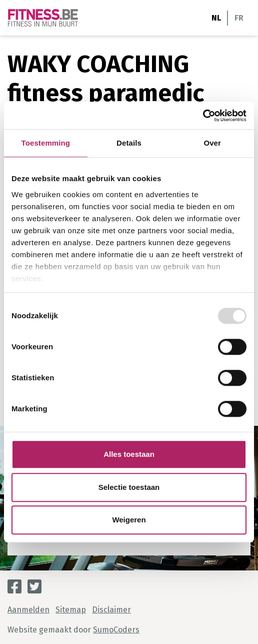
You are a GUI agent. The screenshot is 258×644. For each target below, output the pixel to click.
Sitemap (71, 610)
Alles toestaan (129, 454)
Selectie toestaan (129, 487)
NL (216, 18)
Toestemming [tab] (46, 143)
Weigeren (129, 520)
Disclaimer (111, 610)
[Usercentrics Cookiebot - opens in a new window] (203, 116)
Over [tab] (212, 143)
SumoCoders (116, 630)
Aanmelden (28, 610)
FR (239, 18)
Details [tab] (129, 143)
